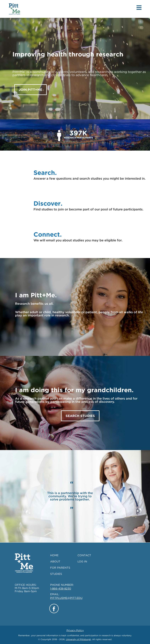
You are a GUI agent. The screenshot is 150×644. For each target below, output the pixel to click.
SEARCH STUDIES (80, 416)
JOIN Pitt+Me (30, 90)
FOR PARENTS (60, 568)
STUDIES (56, 574)
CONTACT (84, 555)
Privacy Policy (75, 630)
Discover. (48, 203)
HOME (54, 555)
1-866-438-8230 (61, 589)
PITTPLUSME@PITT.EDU (66, 598)
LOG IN (82, 562)
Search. (45, 173)
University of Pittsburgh (78, 639)
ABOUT (55, 562)
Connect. (48, 234)
